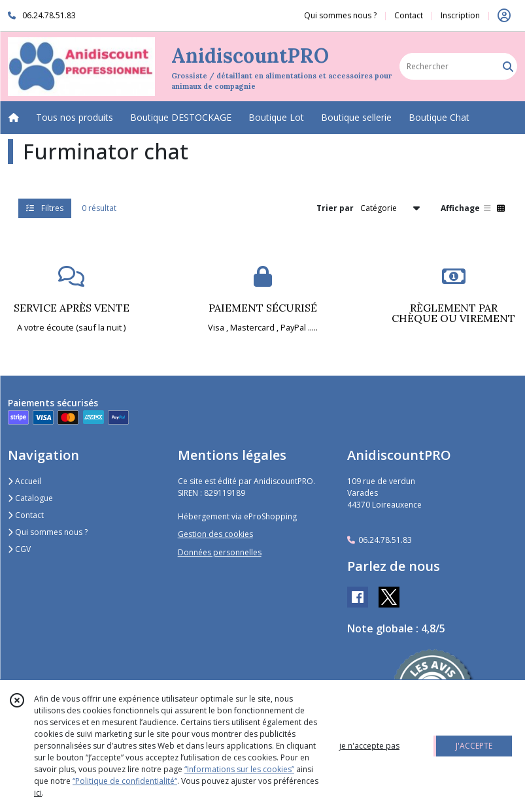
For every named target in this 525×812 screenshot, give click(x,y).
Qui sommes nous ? (48, 532)
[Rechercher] (508, 66)
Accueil (25, 481)
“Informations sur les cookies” (239, 769)
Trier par (335, 208)
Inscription (460, 15)
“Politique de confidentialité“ (125, 781)
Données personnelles (220, 552)
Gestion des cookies (215, 534)
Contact (409, 15)
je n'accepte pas (369, 746)
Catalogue (30, 498)
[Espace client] (504, 16)
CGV (19, 549)
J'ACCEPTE (474, 746)
